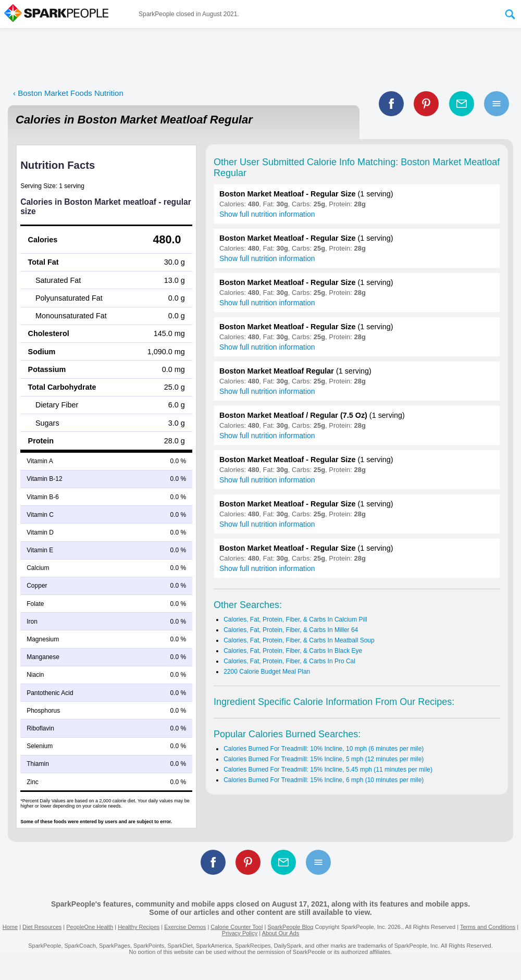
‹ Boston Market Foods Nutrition (68, 93)
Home (10, 927)
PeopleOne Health (90, 927)
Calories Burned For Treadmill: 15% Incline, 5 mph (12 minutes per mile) (324, 759)
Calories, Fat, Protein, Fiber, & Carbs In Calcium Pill (295, 619)
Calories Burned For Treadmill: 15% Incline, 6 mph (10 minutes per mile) (324, 780)
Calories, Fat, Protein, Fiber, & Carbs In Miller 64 (291, 630)
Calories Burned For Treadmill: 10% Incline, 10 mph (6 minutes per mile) (324, 749)
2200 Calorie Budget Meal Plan (267, 672)
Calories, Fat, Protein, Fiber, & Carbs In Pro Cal (289, 661)
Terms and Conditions (488, 927)
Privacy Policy (240, 933)
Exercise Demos (185, 927)
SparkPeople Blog (290, 927)
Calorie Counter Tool (237, 927)
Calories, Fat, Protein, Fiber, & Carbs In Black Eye (293, 651)
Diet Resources (42, 927)
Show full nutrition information (267, 214)
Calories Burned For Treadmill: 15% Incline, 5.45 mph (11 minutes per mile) (328, 770)
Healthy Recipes (139, 927)
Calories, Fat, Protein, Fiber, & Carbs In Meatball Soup (299, 640)
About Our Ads (281, 933)
